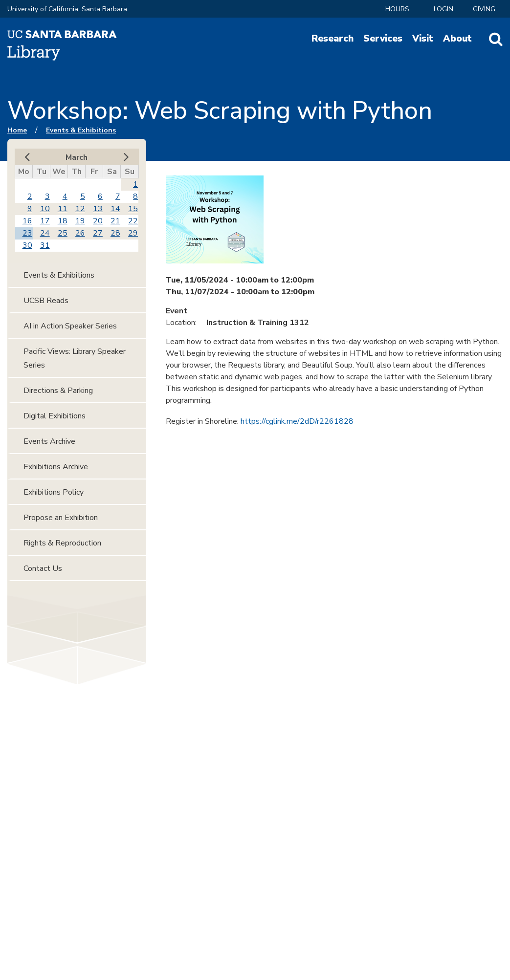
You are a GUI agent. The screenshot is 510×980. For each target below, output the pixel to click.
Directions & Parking (58, 391)
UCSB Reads (46, 301)
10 (45, 209)
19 (80, 221)
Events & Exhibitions (81, 130)
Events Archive (49, 441)
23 (27, 233)
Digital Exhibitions (55, 416)
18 (63, 221)
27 (98, 233)
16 (27, 221)
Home (17, 130)
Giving (484, 9)
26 (80, 233)
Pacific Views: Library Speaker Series (75, 358)
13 (98, 209)
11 (63, 209)
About (457, 39)
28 (115, 233)
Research (333, 39)
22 (133, 221)
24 (45, 233)
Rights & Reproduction (62, 543)
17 (45, 221)
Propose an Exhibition (61, 518)
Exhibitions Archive (56, 467)
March (77, 157)
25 (63, 233)
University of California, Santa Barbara (67, 9)
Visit (423, 39)
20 (98, 221)
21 (115, 221)
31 (45, 245)
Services (383, 39)
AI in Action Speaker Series (70, 326)
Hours (397, 9)
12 (80, 209)
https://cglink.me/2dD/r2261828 (297, 421)
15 (133, 209)
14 (115, 209)
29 (133, 233)
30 (27, 245)
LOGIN (443, 9)
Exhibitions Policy (54, 492)
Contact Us (43, 568)
